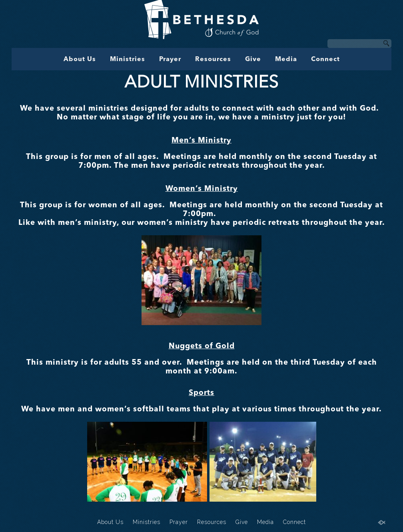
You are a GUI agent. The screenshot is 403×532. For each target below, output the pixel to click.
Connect (325, 60)
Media (286, 60)
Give (253, 60)
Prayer (170, 60)
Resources (213, 60)
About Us (80, 60)
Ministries (128, 60)
